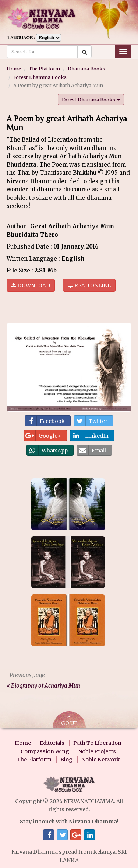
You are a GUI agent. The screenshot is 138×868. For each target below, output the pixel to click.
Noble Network (101, 760)
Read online (89, 285)
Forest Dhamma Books (40, 77)
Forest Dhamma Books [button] (91, 100)
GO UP (69, 720)
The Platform (44, 69)
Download (31, 285)
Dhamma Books (86, 69)
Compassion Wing (45, 751)
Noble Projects (97, 751)
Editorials (52, 743)
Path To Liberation (97, 743)
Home (14, 69)
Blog (66, 760)
